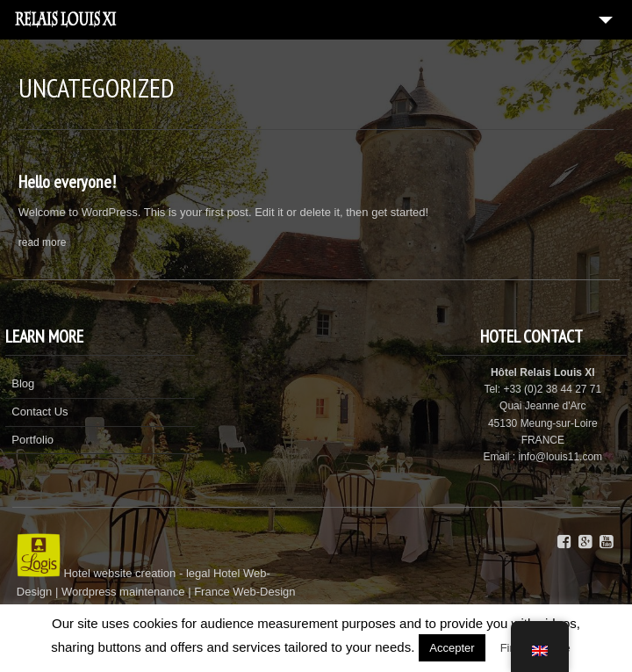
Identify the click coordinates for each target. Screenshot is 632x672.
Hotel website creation (119, 573)
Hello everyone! (67, 182)
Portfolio (32, 440)
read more (43, 242)
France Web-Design (244, 592)
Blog (23, 383)
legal (198, 573)
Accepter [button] (452, 648)
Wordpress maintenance (123, 592)
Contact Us (39, 412)
